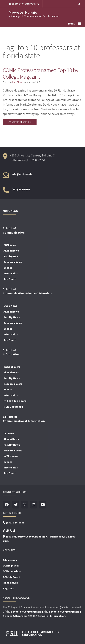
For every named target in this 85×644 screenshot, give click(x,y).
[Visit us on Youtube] (42, 505)
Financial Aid (11, 583)
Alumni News (11, 251)
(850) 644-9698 (21, 189)
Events (8, 268)
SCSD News (10, 306)
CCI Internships (12, 571)
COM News (10, 245)
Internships (11, 273)
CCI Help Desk (11, 566)
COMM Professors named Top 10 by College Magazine (40, 73)
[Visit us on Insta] (25, 505)
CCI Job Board (11, 577)
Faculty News (12, 256)
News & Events (23, 13)
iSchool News (12, 367)
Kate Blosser (18, 82)
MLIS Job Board (13, 407)
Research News (13, 262)
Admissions (10, 560)
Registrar (9, 588)
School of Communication (27, 612)
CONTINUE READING (20, 122)
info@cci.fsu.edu (22, 174)
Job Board (10, 279)
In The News (11, 456)
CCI (63, 607)
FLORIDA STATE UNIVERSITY (24, 4)
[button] (79, 4)
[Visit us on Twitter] (16, 505)
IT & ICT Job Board (15, 401)
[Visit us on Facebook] (7, 505)
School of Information (51, 616)
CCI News (9, 433)
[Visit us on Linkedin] (33, 505)
